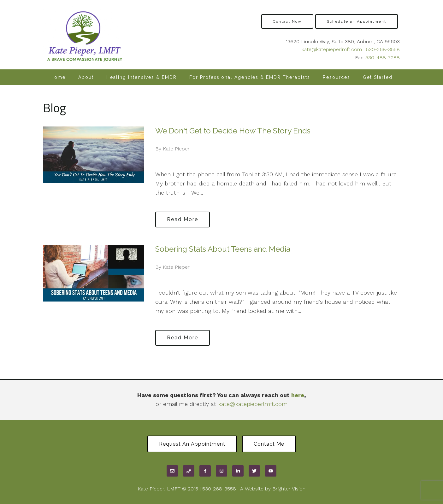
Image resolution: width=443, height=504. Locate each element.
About (86, 77)
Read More (183, 219)
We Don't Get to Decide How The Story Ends (233, 131)
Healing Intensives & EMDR (142, 77)
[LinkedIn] (238, 471)
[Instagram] (222, 471)
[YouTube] (271, 471)
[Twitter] (254, 471)
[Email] (172, 471)
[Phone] (189, 471)
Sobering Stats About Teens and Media (223, 249)
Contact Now (287, 21)
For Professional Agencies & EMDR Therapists (250, 77)
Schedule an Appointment (357, 21)
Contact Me (269, 444)
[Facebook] (205, 471)
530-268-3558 (383, 49)
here (298, 395)
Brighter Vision (289, 489)
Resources (337, 77)
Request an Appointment (192, 444)
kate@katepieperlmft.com (332, 49)
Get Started (378, 77)
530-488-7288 (383, 58)
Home (58, 77)
